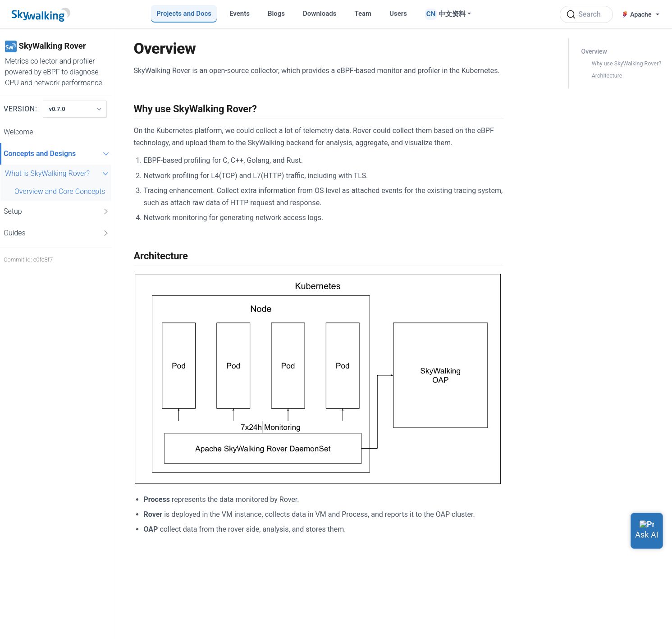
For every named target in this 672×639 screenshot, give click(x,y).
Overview (594, 51)
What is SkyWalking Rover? (58, 173)
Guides (57, 233)
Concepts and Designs (57, 154)
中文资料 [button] (452, 14)
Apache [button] (637, 14)
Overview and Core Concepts (60, 191)
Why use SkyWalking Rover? (626, 63)
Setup (57, 211)
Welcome (18, 132)
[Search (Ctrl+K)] (586, 14)
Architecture (607, 76)
